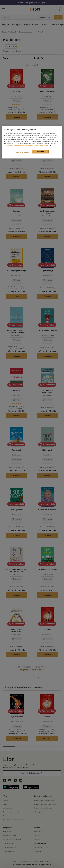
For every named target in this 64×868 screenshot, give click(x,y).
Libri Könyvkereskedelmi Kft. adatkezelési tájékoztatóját (28, 146)
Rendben (40, 152)
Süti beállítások (22, 152)
